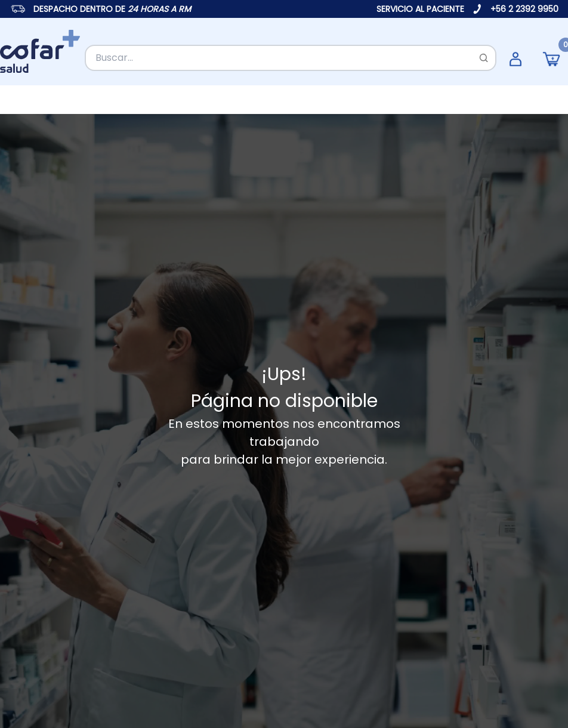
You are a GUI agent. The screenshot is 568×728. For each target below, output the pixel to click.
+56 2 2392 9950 (524, 9)
